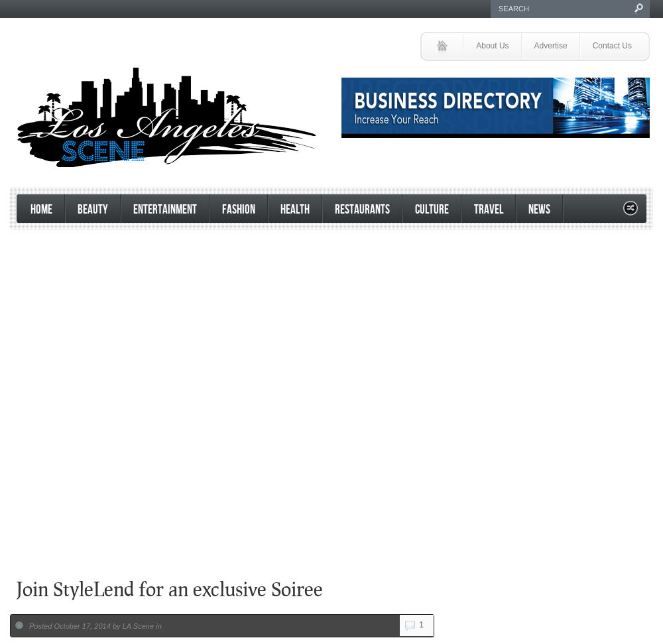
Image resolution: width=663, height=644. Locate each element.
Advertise (551, 46)
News (539, 210)
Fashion (239, 210)
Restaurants (362, 210)
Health (295, 210)
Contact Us (612, 46)
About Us (492, 46)
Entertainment (165, 210)
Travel (489, 210)
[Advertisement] (328, 460)
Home (41, 210)
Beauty (93, 210)
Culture (432, 210)
